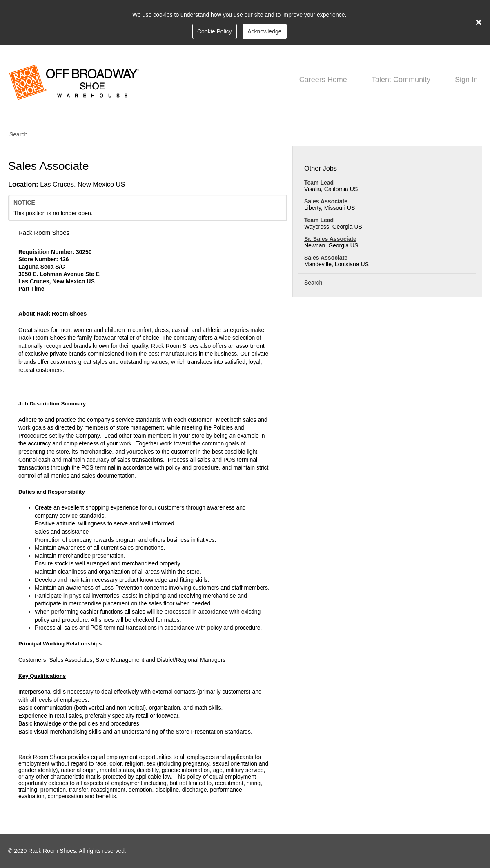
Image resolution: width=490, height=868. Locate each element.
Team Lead (319, 183)
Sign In (466, 80)
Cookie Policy (215, 31)
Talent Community (401, 80)
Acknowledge (264, 31)
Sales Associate (326, 201)
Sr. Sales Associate (330, 239)
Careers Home (323, 80)
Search (18, 134)
